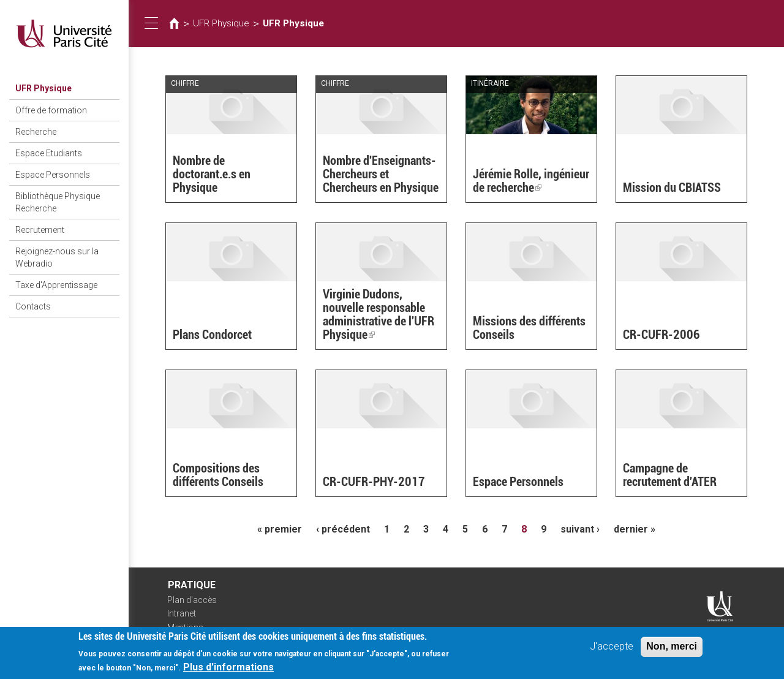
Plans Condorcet (212, 335)
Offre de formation (51, 110)
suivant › (580, 529)
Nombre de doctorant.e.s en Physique (212, 174)
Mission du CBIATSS (672, 188)
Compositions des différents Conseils (218, 475)
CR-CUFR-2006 (661, 335)
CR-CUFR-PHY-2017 (374, 482)
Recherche (36, 132)
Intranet (182, 613)
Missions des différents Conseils (529, 328)
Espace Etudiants (49, 153)
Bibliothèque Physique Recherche (58, 202)
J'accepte (612, 650)
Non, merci (672, 650)
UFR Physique (43, 88)
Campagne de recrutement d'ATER (670, 475)
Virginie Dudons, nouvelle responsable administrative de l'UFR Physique (379, 314)
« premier (280, 529)
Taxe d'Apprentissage (56, 285)
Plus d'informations (228, 671)
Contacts (33, 306)
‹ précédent (343, 529)
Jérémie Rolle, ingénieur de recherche (531, 181)
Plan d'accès (192, 600)
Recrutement (40, 230)
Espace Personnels (53, 175)
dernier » (635, 529)
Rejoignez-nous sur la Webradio (57, 257)
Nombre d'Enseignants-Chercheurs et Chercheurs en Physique (381, 174)
